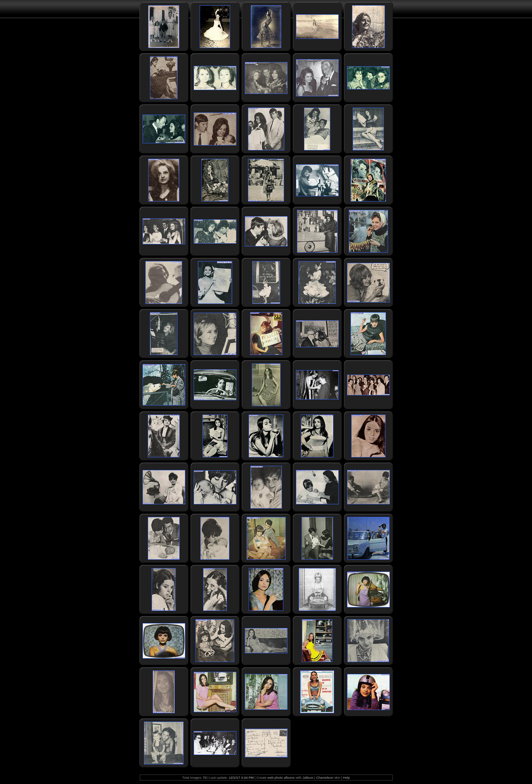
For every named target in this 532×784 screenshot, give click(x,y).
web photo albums (281, 778)
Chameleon (325, 778)
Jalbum (308, 778)
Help (346, 778)
